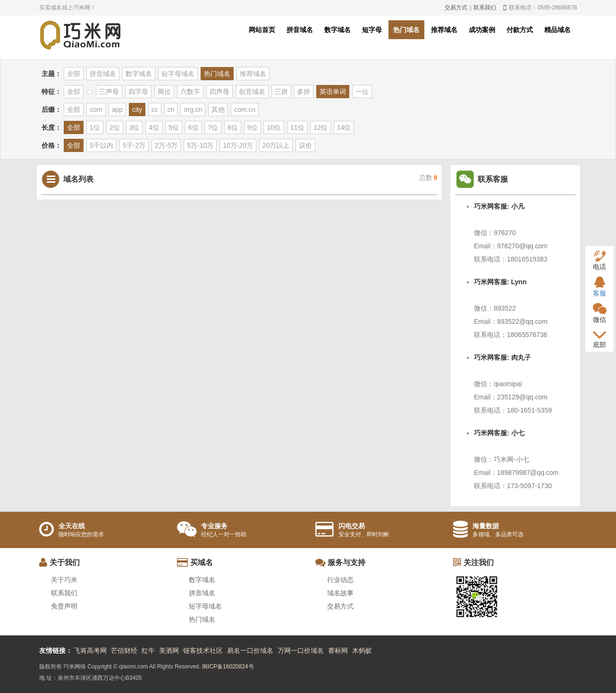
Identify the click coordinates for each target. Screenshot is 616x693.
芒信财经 (124, 651)
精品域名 (557, 30)
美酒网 (169, 651)
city (137, 110)
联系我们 (485, 8)
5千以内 (101, 145)
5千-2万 (134, 145)
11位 (297, 127)
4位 (154, 127)
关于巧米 (64, 580)
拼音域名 (300, 30)
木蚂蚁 (362, 651)
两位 (164, 92)
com (96, 110)
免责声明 (64, 606)
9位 (253, 127)
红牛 (148, 651)
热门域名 (406, 30)
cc (155, 110)
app (117, 110)
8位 (233, 127)
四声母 (219, 92)
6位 (194, 127)
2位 (115, 127)
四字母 (138, 92)
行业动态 (340, 580)
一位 (362, 92)
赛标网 (338, 651)
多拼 (304, 92)
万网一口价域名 (301, 651)
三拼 (281, 92)
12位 (321, 127)
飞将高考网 (90, 651)
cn (171, 110)
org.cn (193, 110)
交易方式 (456, 8)
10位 (274, 127)
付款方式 (520, 30)
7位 (213, 127)
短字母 (372, 30)
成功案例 (482, 30)
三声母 (109, 92)
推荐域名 (444, 30)
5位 (174, 127)
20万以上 (276, 145)
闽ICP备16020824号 (228, 667)
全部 (74, 74)
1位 (95, 127)
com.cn (245, 110)
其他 (218, 110)
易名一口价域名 (250, 651)
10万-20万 (238, 145)
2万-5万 (166, 145)
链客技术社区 (203, 651)
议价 (305, 145)
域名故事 (340, 593)
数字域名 (338, 30)
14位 (344, 127)
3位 (135, 127)
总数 (428, 178)
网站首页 (262, 30)
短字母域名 (178, 74)
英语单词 (333, 92)
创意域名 (252, 92)
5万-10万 (200, 145)
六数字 (190, 92)
